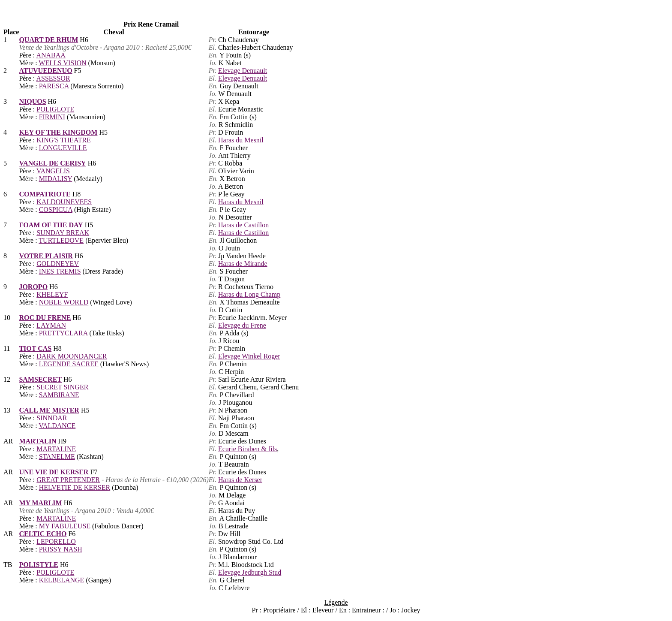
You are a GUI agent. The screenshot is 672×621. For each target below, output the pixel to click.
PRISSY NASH (61, 549)
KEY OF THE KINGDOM (58, 132)
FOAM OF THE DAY (51, 225)
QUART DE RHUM (48, 40)
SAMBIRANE (59, 395)
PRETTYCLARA (63, 333)
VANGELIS (53, 171)
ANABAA (51, 55)
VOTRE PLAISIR (46, 256)
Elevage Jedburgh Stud (250, 572)
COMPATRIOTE (45, 194)
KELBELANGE (62, 580)
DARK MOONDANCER (72, 356)
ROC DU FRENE (45, 318)
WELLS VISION (62, 63)
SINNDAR (52, 418)
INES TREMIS (60, 271)
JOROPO (33, 287)
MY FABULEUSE (65, 526)
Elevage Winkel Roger (249, 356)
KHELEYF (52, 294)
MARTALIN (37, 441)
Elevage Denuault (243, 71)
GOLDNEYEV (58, 264)
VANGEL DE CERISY (52, 163)
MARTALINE (56, 449)
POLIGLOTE (55, 109)
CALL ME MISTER (49, 410)
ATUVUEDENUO (45, 71)
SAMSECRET (40, 379)
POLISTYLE (39, 565)
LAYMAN (51, 325)
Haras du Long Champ (249, 294)
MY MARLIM (40, 503)
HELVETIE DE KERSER (75, 487)
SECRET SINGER (62, 387)
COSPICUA (56, 210)
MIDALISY (56, 179)
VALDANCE (57, 426)
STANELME (57, 457)
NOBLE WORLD (64, 302)
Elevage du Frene (242, 325)
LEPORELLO (56, 541)
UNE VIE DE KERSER (54, 472)
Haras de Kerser (240, 480)
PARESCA (54, 86)
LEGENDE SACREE (69, 364)
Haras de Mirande (243, 264)
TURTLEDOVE (61, 240)
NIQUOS (32, 101)
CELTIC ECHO (43, 534)
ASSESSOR (53, 78)
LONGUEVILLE (63, 148)
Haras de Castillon (243, 225)
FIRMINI (52, 117)
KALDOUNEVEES (64, 202)
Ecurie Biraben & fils (247, 449)
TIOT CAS (35, 348)
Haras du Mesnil (241, 140)
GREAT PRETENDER (68, 480)
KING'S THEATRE (64, 140)
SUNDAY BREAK (63, 233)
